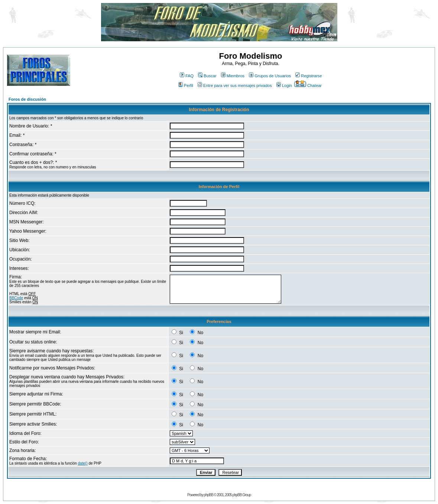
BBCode (16, 298)
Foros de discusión (27, 99)
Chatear (308, 85)
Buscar (207, 76)
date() (83, 463)
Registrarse (309, 76)
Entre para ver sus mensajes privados (235, 85)
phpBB (209, 495)
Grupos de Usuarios (270, 76)
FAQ (187, 76)
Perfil (186, 85)
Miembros (233, 76)
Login (284, 85)
